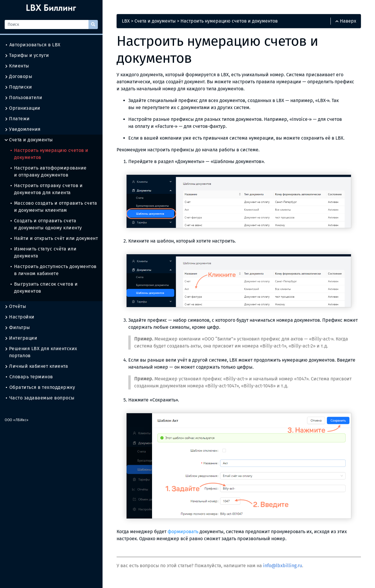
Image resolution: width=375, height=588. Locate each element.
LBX (126, 21)
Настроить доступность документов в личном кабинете (54, 270)
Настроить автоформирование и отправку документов (49, 171)
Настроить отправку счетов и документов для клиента (47, 189)
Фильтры (17, 328)
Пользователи (23, 98)
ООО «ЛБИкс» (17, 420)
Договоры (18, 77)
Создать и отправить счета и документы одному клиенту (46, 224)
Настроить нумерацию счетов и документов (50, 154)
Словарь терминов (29, 377)
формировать (183, 532)
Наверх (346, 21)
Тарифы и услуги (27, 55)
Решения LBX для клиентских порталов (41, 352)
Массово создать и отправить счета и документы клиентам (54, 207)
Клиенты (17, 66)
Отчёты (15, 306)
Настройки (20, 317)
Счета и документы (29, 140)
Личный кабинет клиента (36, 366)
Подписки (18, 87)
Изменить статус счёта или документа (44, 252)
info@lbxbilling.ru (283, 566)
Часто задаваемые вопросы (40, 398)
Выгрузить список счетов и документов (44, 288)
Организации (23, 108)
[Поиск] (47, 24)
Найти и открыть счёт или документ (54, 238)
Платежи (17, 119)
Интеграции (21, 338)
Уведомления (23, 129)
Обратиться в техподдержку (40, 387)
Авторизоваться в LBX (33, 45)
